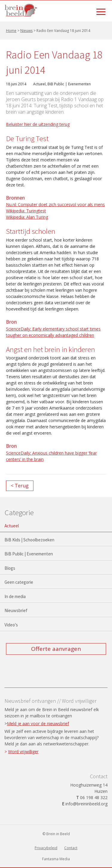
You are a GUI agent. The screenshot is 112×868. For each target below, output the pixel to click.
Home (11, 31)
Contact (71, 848)
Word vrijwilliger (23, 752)
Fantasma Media (56, 859)
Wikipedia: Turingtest (26, 211)
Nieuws (26, 31)
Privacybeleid (46, 848)
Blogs (10, 568)
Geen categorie (19, 582)
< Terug (20, 486)
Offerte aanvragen (56, 649)
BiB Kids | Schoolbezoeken (29, 540)
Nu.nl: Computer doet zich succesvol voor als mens (55, 204)
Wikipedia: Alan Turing (27, 217)
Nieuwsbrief (16, 610)
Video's (11, 625)
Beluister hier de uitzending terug (38, 124)
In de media (15, 596)
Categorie (19, 512)
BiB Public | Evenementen (69, 84)
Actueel (39, 84)
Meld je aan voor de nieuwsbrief (38, 723)
